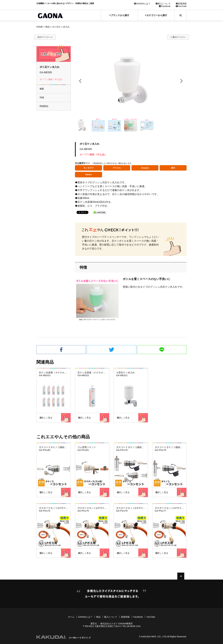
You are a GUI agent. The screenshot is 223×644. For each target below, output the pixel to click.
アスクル (117, 168)
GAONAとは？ (142, 4)
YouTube (181, 6)
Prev (80, 81)
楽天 (173, 168)
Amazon (145, 168)
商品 (48, 27)
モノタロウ (89, 168)
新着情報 (181, 4)
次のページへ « (45, 37)
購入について (163, 4)
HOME (40, 27)
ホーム (71, 617)
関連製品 (44, 106)
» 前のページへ (178, 37)
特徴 (42, 97)
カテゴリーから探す (156, 15)
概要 (42, 89)
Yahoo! (89, 175)
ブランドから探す (119, 15)
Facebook (165, 6)
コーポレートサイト (78, 638)
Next (182, 81)
